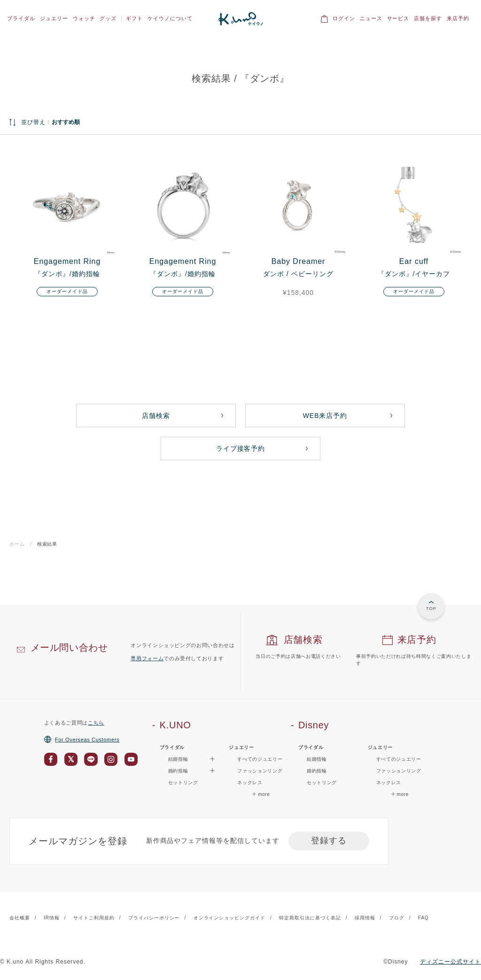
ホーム (17, 544)
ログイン (344, 18)
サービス (398, 18)
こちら (96, 723)
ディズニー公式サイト (450, 962)
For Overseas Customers (82, 740)
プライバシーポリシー (154, 918)
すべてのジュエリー (260, 759)
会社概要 (20, 918)
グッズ (108, 18)
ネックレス (250, 783)
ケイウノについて (170, 18)
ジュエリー (54, 18)
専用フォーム (147, 658)
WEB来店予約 (325, 416)
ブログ (397, 918)
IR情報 (52, 918)
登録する (329, 841)
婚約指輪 (317, 771)
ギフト (134, 18)
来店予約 (458, 18)
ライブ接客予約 (241, 448)
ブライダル (21, 18)
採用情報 (365, 918)
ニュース (371, 18)
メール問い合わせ (69, 648)
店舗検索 (156, 416)
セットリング (183, 783)
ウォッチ (84, 18)
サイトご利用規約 (94, 918)
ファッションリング (260, 771)
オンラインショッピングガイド (229, 918)
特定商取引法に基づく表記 (310, 918)
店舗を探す (428, 18)
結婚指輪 (317, 759)
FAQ (423, 918)
